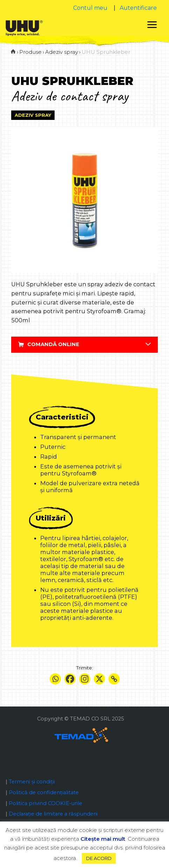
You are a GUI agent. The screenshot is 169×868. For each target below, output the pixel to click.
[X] (99, 679)
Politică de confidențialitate (44, 792)
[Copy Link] (114, 679)
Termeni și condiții (32, 782)
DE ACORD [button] (99, 858)
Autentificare (138, 8)
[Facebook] (70, 679)
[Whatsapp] (55, 679)
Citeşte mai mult (103, 839)
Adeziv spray (33, 115)
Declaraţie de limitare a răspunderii (53, 814)
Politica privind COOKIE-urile (45, 803)
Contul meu (90, 8)
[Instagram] (85, 679)
